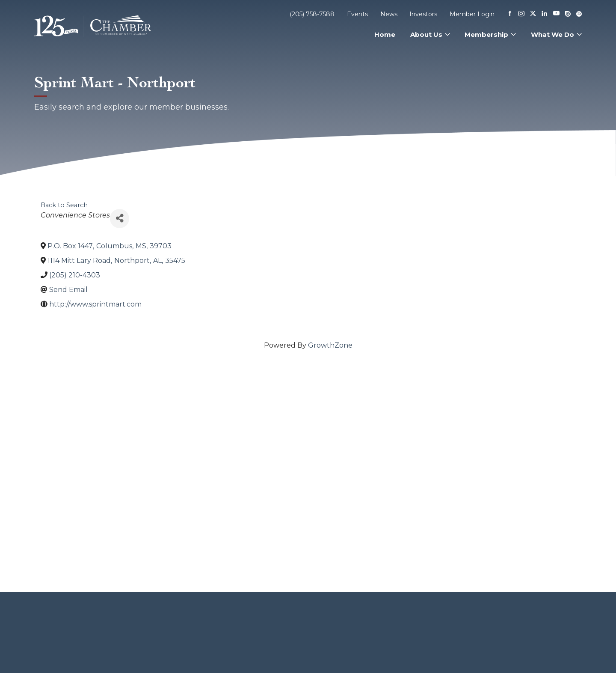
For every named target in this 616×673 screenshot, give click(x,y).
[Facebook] (510, 14)
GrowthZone (330, 345)
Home (385, 34)
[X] (533, 14)
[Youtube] (556, 14)
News (389, 14)
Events (357, 14)
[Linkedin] (545, 14)
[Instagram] (521, 14)
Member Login (472, 14)
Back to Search (64, 205)
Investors (423, 14)
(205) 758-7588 (312, 14)
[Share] (120, 219)
